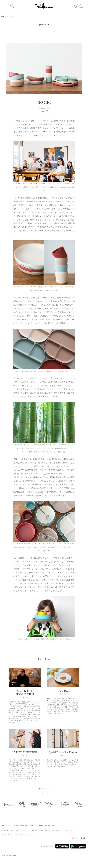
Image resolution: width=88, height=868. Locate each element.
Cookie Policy (7, 835)
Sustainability (16, 830)
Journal (8, 17)
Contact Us (30, 835)
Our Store (6, 826)
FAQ (54, 826)
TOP (3, 17)
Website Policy (19, 835)
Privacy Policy (68, 830)
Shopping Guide (45, 826)
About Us (6, 830)
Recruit (35, 830)
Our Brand (14, 826)
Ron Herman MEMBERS (29, 826)
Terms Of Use (44, 830)
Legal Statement (56, 830)
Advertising (26, 830)
